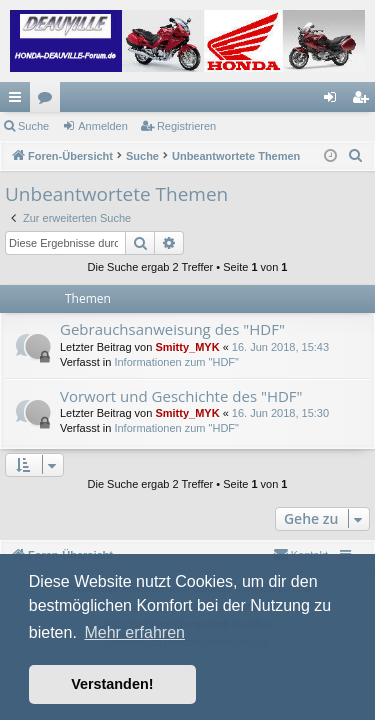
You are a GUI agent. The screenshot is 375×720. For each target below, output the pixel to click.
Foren (49, 101)
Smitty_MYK (187, 347)
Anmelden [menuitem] (334, 101)
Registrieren (186, 126)
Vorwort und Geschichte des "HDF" (181, 396)
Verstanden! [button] (112, 684)
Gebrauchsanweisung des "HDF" (172, 329)
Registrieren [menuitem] (364, 101)
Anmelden (103, 126)
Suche (33, 126)
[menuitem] (356, 156)
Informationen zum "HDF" (176, 362)
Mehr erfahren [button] (134, 632)
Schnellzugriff (19, 101)
